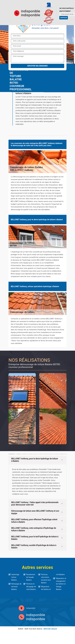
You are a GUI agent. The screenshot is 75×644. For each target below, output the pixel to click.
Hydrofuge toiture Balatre (15, 577)
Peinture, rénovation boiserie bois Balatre (46, 579)
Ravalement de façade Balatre (31, 577)
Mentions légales (50, 629)
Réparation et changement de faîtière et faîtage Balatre (61, 584)
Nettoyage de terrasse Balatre (16, 587)
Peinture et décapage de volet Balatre (31, 587)
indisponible (31, 11)
